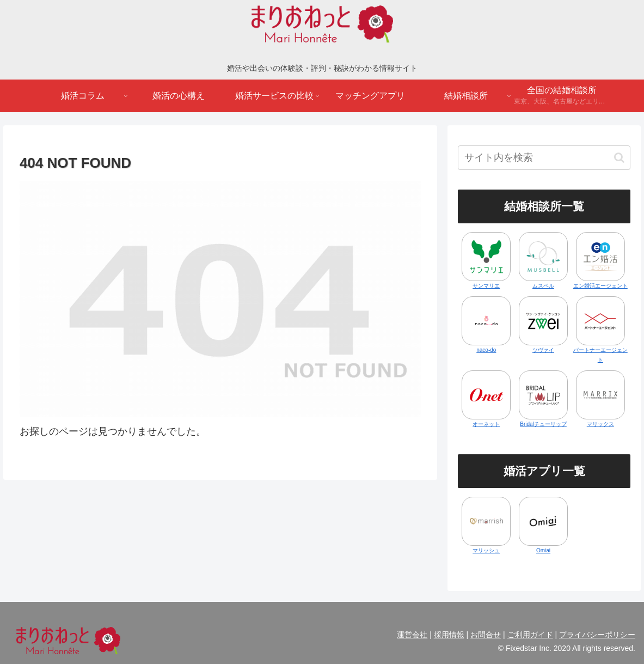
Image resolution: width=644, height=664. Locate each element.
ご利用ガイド (530, 635)
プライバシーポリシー (597, 635)
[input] (544, 158)
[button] (619, 158)
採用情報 (449, 635)
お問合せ (486, 635)
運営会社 (412, 635)
